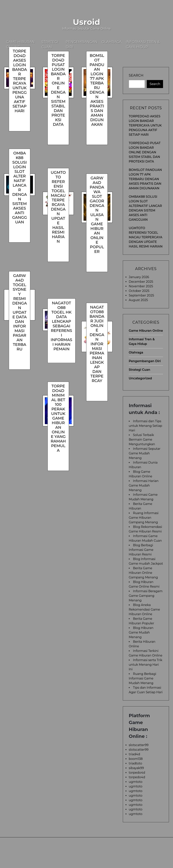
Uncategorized (140, 378)
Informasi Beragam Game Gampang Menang (146, 596)
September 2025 (141, 295)
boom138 (136, 759)
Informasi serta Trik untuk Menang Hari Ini (146, 665)
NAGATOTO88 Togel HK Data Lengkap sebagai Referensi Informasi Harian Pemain (61, 326)
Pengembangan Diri (82, 45)
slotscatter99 (139, 745)
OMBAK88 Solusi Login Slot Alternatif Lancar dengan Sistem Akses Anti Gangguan (19, 188)
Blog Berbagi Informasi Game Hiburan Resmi (141, 550)
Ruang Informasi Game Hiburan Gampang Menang (144, 518)
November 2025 (141, 286)
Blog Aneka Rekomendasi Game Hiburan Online (144, 610)
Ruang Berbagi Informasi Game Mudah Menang (142, 678)
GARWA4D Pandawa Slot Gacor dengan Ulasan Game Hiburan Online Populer (97, 215)
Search (136, 75)
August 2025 (138, 300)
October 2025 (139, 291)
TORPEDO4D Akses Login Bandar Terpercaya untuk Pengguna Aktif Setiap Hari (20, 81)
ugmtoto (136, 782)
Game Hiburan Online (20, 45)
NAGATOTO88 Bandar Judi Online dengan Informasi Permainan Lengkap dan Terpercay (97, 344)
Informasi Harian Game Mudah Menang (144, 485)
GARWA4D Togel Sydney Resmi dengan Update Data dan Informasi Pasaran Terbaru (20, 312)
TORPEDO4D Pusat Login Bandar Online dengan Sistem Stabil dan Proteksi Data (58, 90)
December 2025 (141, 282)
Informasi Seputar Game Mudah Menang (145, 453)
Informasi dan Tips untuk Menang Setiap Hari (145, 426)
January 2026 (139, 277)
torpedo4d (137, 773)
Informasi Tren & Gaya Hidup (143, 45)
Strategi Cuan (50, 45)
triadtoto (135, 763)
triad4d (134, 754)
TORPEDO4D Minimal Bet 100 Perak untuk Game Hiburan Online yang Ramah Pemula (58, 418)
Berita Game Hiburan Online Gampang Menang (143, 573)
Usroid (86, 22)
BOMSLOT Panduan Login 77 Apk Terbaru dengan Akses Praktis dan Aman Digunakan (97, 90)
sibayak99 (136, 768)
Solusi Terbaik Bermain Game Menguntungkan (142, 440)
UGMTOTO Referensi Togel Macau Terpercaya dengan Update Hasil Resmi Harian (58, 207)
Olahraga (112, 42)
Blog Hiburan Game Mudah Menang (141, 632)
